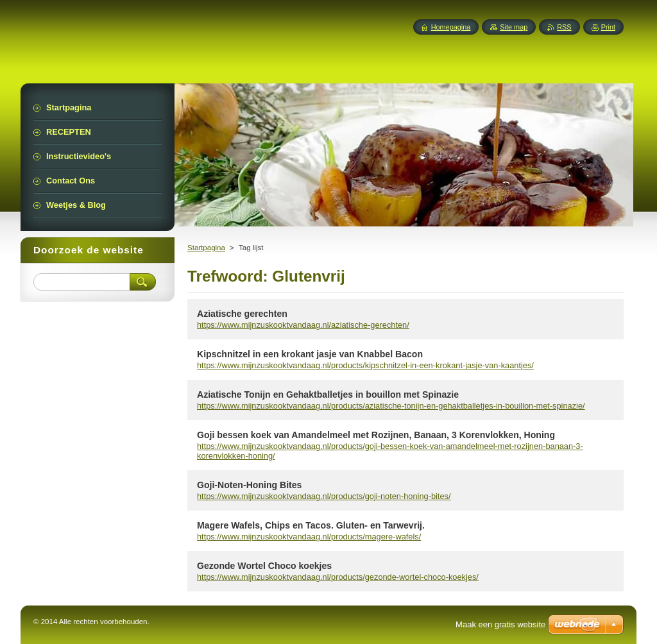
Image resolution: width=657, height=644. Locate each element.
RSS (564, 27)
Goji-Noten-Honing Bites (249, 485)
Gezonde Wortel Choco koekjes (264, 566)
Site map (514, 27)
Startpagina (206, 248)
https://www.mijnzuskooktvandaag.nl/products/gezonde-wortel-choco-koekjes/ (338, 577)
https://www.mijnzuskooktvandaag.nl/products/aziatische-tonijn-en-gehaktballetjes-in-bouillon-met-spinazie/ (391, 406)
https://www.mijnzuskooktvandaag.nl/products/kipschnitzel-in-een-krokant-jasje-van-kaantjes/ (365, 365)
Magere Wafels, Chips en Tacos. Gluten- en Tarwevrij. (311, 525)
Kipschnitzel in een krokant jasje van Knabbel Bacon (310, 354)
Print (608, 27)
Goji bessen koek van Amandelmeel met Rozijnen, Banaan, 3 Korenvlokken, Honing (376, 435)
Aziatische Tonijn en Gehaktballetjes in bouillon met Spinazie (328, 394)
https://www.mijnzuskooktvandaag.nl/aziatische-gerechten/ (303, 325)
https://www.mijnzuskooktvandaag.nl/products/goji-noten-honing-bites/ (324, 496)
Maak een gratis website (500, 624)
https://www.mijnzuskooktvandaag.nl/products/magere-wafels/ (309, 537)
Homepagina (451, 27)
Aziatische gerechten (242, 314)
